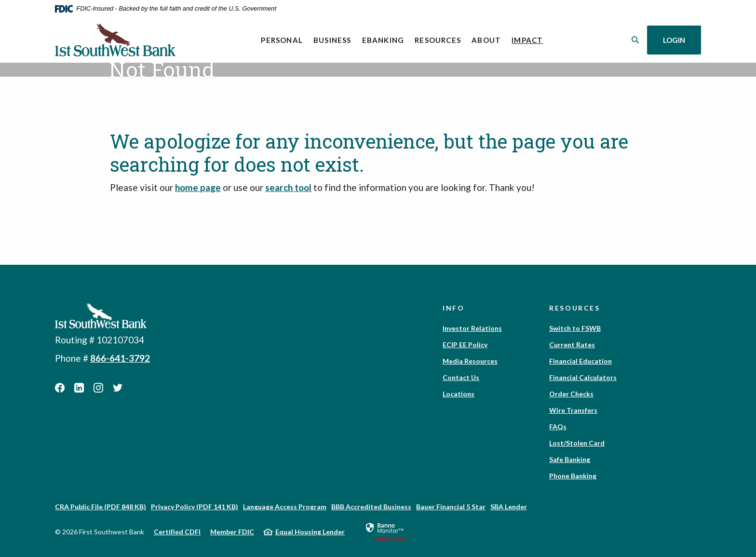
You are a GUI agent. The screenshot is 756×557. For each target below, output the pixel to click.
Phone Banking (573, 476)
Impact (530, 39)
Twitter (118, 388)
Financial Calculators (583, 377)
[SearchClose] (635, 40)
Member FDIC (232, 532)
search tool (288, 187)
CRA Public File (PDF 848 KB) (101, 507)
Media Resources (470, 361)
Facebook (60, 388)
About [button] (486, 40)
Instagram (98, 388)
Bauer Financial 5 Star (451, 507)
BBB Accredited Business (371, 507)
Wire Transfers (573, 410)
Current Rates (572, 345)
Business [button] (332, 40)
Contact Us (461, 377)
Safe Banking (570, 459)
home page (198, 187)
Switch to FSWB (575, 328)
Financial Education (580, 361)
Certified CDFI (177, 532)
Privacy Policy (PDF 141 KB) (195, 507)
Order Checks (571, 394)
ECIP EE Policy (465, 345)
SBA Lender (509, 507)
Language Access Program (285, 507)
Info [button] (454, 308)
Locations (459, 394)
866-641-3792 (120, 358)
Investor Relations (472, 328)
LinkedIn (79, 388)
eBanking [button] (383, 40)
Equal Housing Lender (310, 532)
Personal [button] (282, 40)
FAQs (558, 427)
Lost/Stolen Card (577, 443)
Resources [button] (438, 40)
